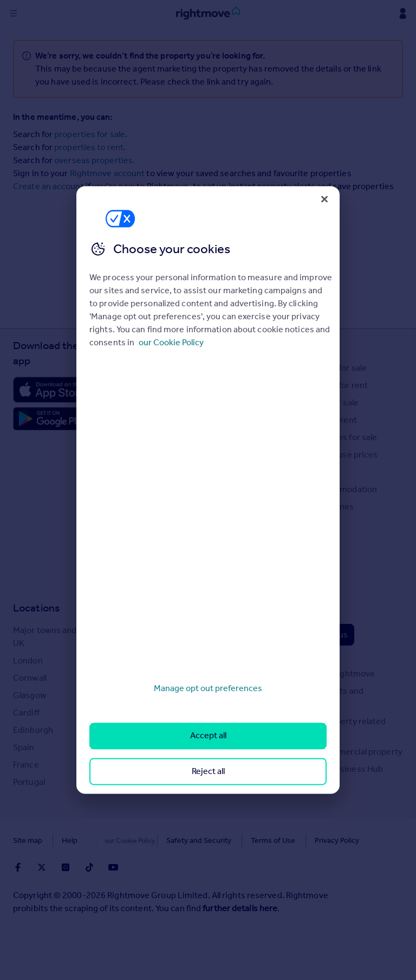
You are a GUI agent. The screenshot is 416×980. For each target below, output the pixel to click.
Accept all (208, 736)
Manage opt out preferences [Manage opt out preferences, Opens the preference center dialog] (208, 688)
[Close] (324, 199)
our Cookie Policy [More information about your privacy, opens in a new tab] (171, 342)
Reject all (208, 771)
